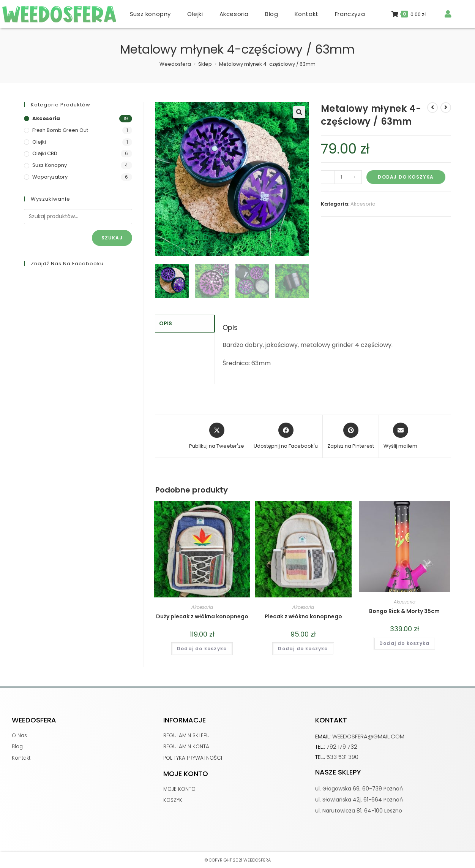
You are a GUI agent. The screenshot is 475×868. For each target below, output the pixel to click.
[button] (299, 112)
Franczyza (350, 14)
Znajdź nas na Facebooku (67, 264)
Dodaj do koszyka (406, 177)
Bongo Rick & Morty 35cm (404, 611)
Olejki (195, 14)
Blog (271, 14)
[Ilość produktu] (341, 177)
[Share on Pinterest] (351, 436)
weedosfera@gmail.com (368, 736)
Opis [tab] (166, 323)
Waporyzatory (50, 177)
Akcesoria (234, 14)
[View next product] (446, 108)
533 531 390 (342, 757)
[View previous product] (432, 108)
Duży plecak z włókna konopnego (202, 616)
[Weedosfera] (175, 64)
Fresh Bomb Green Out (60, 130)
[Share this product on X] (217, 436)
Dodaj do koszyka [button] (202, 649)
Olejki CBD (45, 153)
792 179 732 (342, 747)
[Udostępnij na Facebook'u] (286, 436)
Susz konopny (150, 14)
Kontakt (307, 14)
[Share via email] (400, 436)
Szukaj (112, 238)
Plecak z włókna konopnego (303, 616)
